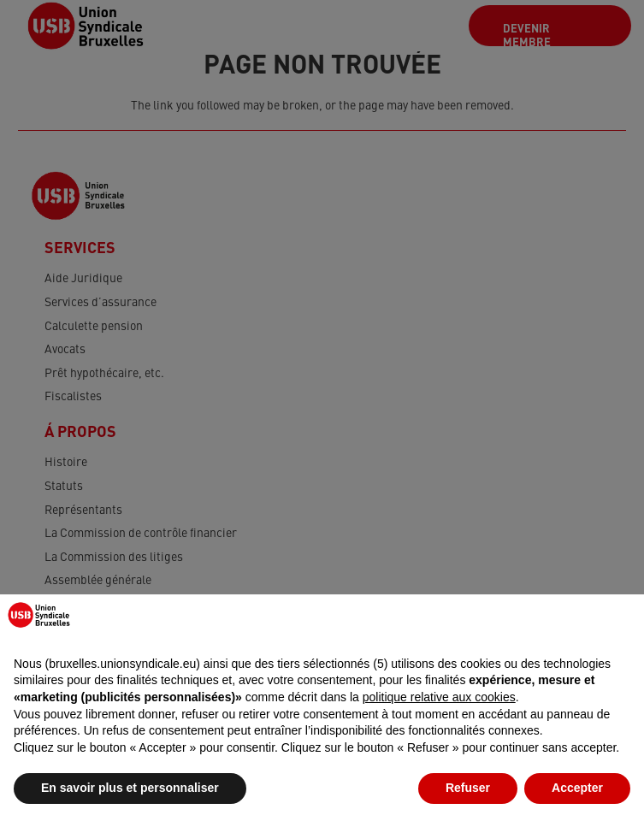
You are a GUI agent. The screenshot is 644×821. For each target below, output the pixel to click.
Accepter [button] (577, 788)
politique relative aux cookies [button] (439, 697)
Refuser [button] (468, 788)
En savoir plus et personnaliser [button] (130, 788)
